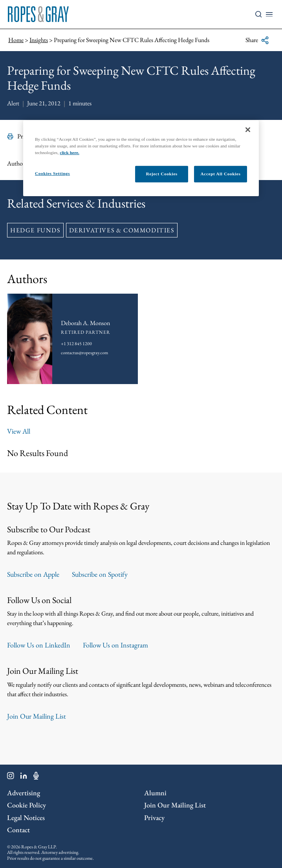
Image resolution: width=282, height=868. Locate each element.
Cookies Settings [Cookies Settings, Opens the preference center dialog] (52, 173)
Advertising (24, 793)
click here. (70, 153)
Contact (18, 830)
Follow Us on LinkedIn (39, 645)
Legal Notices (26, 817)
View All (19, 431)
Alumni (155, 793)
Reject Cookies (161, 174)
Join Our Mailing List (37, 716)
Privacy (154, 817)
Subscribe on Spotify (100, 574)
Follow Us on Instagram (115, 645)
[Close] (248, 130)
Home (16, 40)
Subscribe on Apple (33, 574)
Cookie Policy (27, 805)
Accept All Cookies (221, 174)
